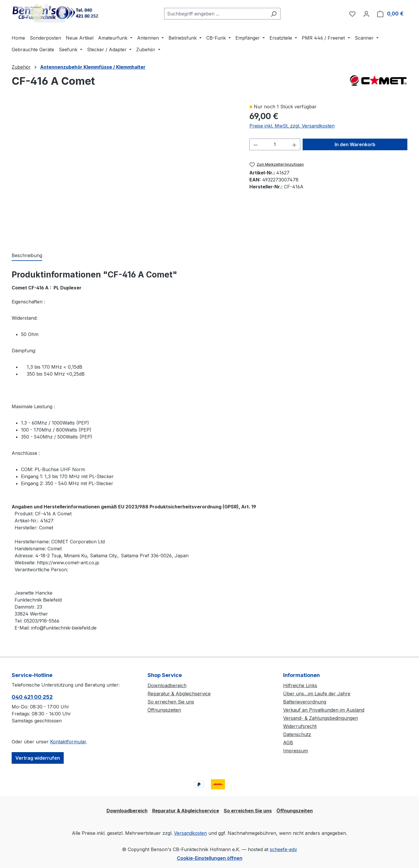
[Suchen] (274, 14)
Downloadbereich (167, 685)
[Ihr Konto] (366, 14)
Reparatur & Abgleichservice (179, 694)
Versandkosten (190, 833)
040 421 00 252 (32, 697)
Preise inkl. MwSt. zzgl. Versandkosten (292, 126)
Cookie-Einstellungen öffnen (210, 858)
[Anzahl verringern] (255, 144)
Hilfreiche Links (300, 685)
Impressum (295, 751)
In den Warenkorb (355, 144)
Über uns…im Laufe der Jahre (317, 694)
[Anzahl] (275, 144)
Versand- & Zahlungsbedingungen (321, 718)
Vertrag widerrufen (38, 758)
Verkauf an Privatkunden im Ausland (324, 710)
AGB (288, 743)
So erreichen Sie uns (171, 702)
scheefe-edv (283, 849)
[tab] (27, 256)
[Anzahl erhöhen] (294, 144)
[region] (125, 172)
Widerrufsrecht (300, 726)
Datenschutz (297, 734)
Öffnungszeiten (164, 710)
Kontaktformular (68, 742)
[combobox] (216, 14)
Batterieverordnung (305, 702)
